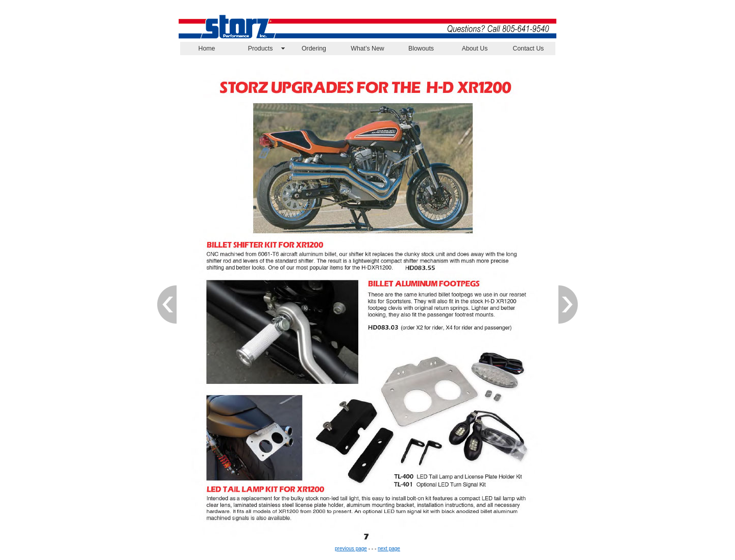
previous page (351, 549)
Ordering (314, 48)
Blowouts (421, 48)
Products (261, 48)
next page (389, 549)
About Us (475, 48)
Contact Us (529, 48)
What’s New (367, 48)
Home (207, 48)
